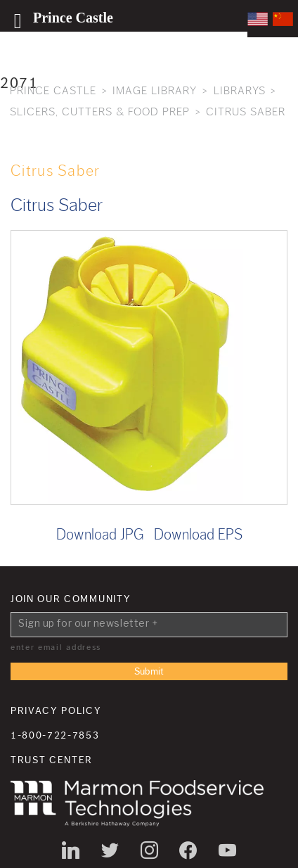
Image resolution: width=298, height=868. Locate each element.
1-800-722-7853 (55, 736)
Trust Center (52, 760)
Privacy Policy (56, 711)
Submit (149, 672)
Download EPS (198, 535)
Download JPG (100, 535)
